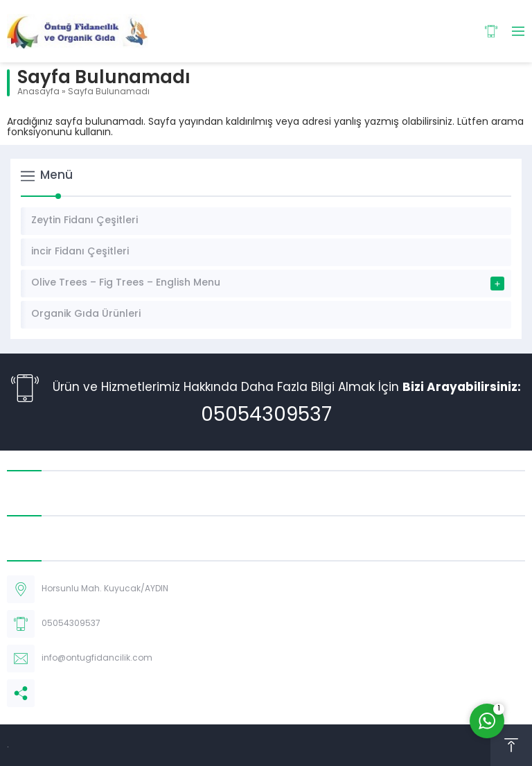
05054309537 (266, 416)
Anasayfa (38, 92)
